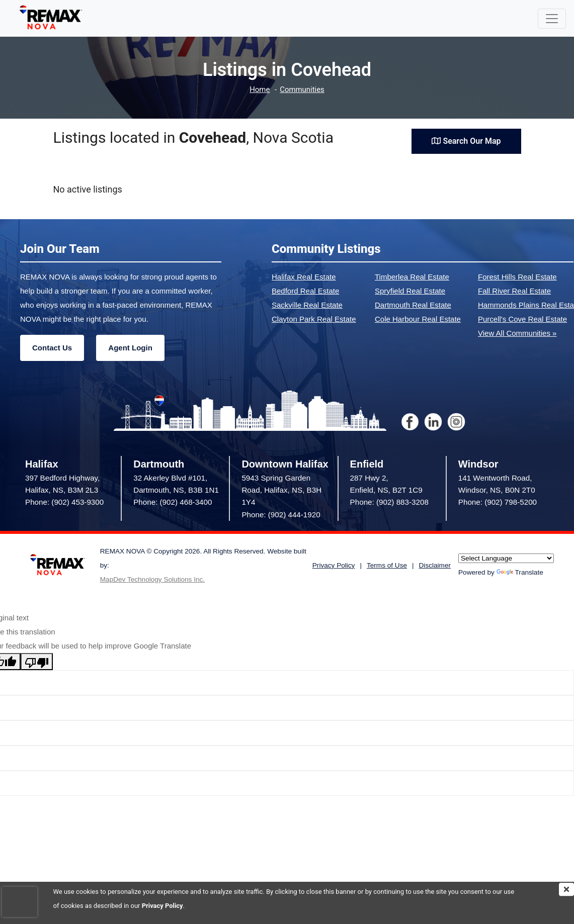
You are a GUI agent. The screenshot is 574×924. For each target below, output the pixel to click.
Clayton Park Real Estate (314, 319)
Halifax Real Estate (304, 277)
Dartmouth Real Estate (413, 305)
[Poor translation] (37, 662)
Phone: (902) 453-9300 (64, 502)
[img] (566, 889)
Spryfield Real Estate (410, 291)
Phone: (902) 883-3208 (389, 502)
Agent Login (130, 348)
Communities (302, 90)
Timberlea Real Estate (412, 277)
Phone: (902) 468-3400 (173, 502)
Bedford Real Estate (305, 291)
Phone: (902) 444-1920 (281, 515)
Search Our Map (466, 141)
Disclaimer (435, 565)
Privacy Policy (162, 906)
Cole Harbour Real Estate (418, 319)
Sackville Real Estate (307, 305)
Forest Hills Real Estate (517, 277)
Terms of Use (387, 565)
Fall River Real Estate (514, 291)
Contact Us (52, 348)
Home (260, 90)
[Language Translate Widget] (506, 558)
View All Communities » (517, 333)
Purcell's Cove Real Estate (522, 319)
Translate (520, 572)
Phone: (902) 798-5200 (498, 502)
